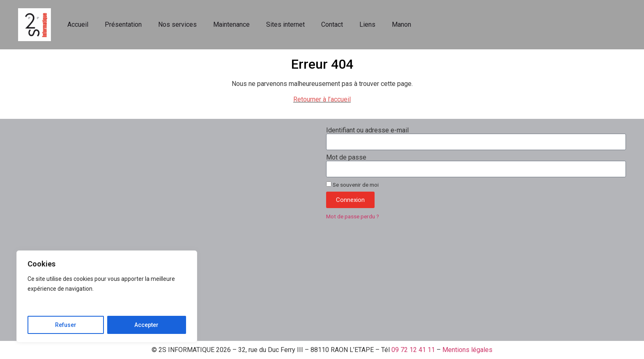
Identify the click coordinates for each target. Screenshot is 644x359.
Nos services (177, 24)
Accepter (146, 325)
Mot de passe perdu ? (353, 216)
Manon (401, 24)
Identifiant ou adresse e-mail (367, 130)
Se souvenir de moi (352, 185)
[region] (107, 296)
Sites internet (285, 24)
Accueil (78, 24)
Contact (332, 24)
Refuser (66, 325)
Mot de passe (346, 157)
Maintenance (231, 24)
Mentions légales (467, 350)
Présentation (123, 24)
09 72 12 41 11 (413, 350)
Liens (367, 24)
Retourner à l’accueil (322, 99)
